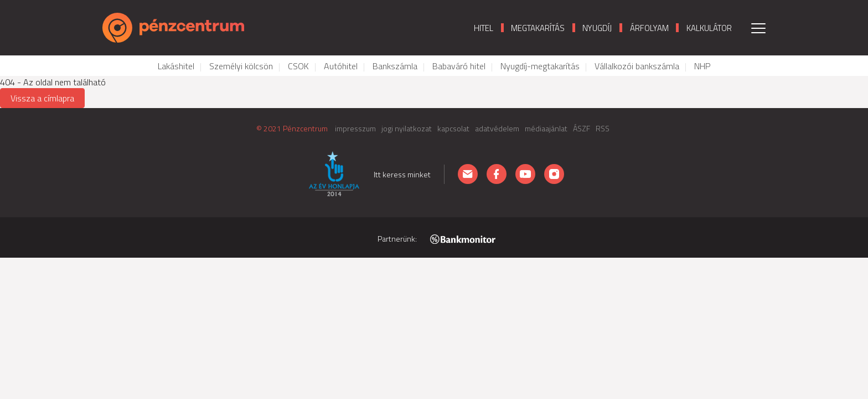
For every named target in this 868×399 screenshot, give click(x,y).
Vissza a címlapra (42, 98)
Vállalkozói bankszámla (637, 66)
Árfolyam (649, 28)
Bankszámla (395, 66)
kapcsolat (453, 128)
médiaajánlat (546, 128)
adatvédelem (497, 128)
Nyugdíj (597, 28)
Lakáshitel (176, 66)
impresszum (355, 128)
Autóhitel (341, 66)
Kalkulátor (709, 28)
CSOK (298, 66)
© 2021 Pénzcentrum (292, 128)
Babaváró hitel (459, 66)
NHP (702, 66)
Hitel (484, 28)
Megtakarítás (538, 28)
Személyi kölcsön (241, 66)
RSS (603, 128)
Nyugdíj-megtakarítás (540, 66)
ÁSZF (582, 128)
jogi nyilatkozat (407, 128)
